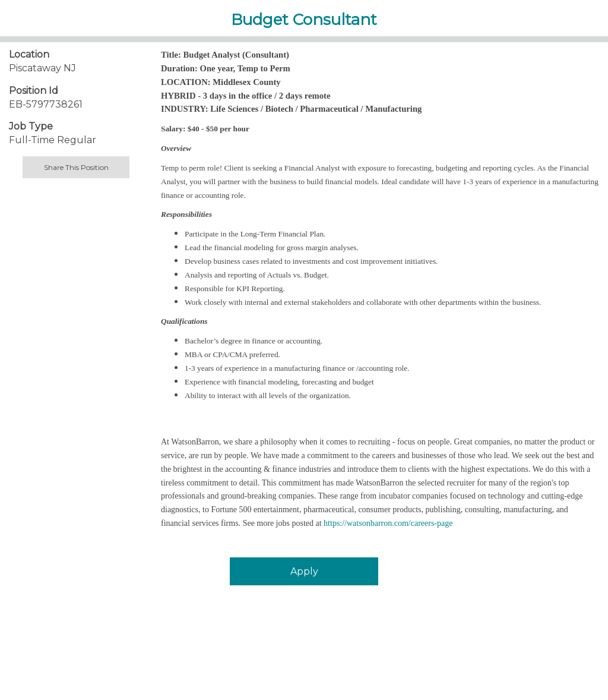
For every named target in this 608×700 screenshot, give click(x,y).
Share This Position (76, 167)
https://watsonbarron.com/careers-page (388, 523)
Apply (304, 571)
